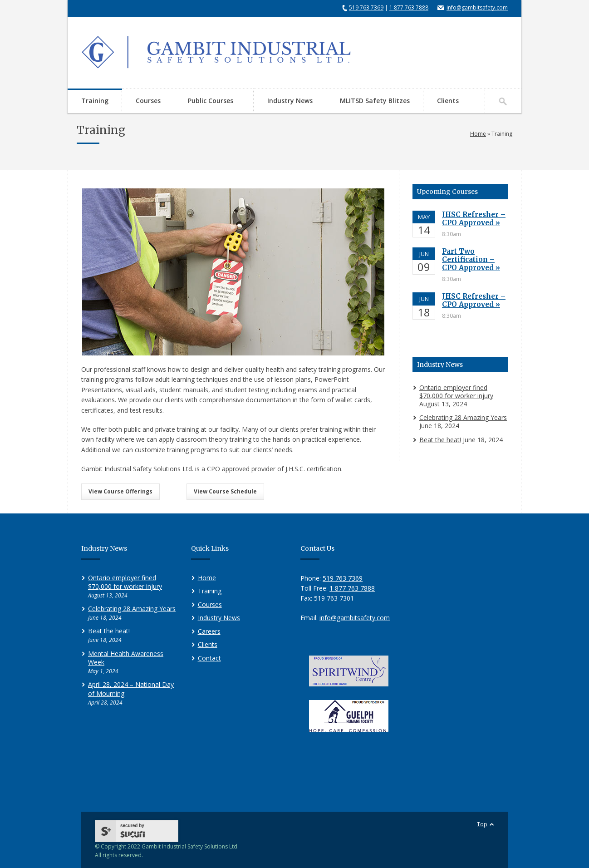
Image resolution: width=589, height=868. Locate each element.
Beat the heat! (440, 440)
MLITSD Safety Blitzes (375, 101)
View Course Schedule (225, 491)
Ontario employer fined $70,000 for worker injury (456, 392)
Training (95, 101)
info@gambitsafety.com (477, 7)
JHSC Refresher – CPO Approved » (474, 219)
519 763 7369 (366, 7)
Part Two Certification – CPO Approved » (471, 259)
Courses (148, 101)
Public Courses (209, 101)
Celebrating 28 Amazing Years (463, 417)
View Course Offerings (120, 491)
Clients (448, 101)
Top (482, 824)
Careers (209, 631)
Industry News (290, 101)
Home (478, 134)
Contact (209, 658)
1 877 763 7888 (409, 7)
